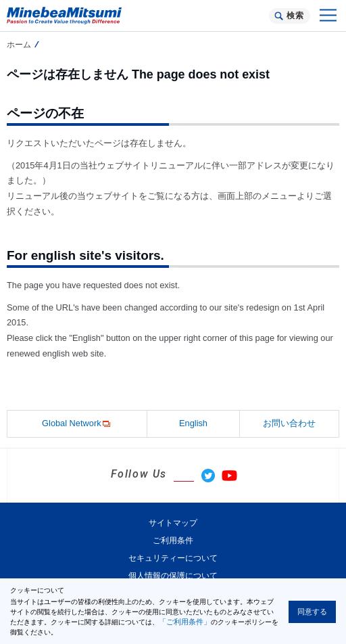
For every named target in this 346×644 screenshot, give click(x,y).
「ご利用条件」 (185, 622)
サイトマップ (173, 523)
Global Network (77, 424)
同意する (312, 612)
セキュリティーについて (173, 558)
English (193, 423)
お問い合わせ (289, 423)
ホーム (19, 45)
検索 (295, 16)
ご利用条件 (173, 540)
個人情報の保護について (173, 576)
